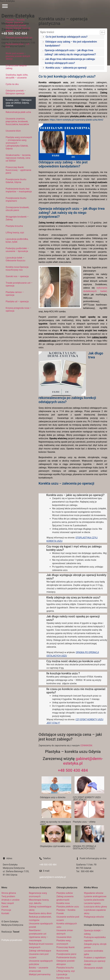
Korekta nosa (63, 903)
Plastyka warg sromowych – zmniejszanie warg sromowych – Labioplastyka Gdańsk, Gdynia (19, 143)
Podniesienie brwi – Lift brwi (17, 45)
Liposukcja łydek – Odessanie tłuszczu (15, 259)
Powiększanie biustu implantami (16, 199)
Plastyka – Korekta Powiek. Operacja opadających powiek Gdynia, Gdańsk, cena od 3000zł (18, 25)
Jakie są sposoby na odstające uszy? (55, 823)
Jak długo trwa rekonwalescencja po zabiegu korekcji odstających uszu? (70, 61)
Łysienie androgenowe (95, 896)
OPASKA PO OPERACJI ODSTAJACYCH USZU (84, 847)
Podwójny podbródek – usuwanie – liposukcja (17, 250)
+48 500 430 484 (73, 770)
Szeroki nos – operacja (17, 276)
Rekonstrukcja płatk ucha (18, 112)
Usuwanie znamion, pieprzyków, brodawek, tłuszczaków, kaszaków (17, 121)
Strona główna (9, 893)
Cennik (5, 907)
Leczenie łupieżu (92, 903)
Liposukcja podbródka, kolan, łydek (17, 240)
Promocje (6, 910)
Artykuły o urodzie (10, 900)
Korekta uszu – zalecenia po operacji (66, 68)
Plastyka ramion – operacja (15, 294)
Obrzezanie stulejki (93, 968)
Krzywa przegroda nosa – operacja (18, 309)
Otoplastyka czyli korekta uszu (55, 846)
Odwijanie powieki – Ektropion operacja (16, 92)
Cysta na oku (12, 84)
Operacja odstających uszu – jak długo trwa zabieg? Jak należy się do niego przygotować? (70, 52)
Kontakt (5, 913)
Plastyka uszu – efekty (84, 822)
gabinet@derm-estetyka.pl (53, 877)
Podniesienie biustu (66, 957)
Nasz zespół (8, 903)
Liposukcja (62, 974)
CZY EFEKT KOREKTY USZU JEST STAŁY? (87, 798)
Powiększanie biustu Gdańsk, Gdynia (16, 181)
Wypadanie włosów (94, 893)
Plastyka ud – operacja (17, 301)
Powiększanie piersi (66, 954)
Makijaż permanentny (40, 974)
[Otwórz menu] (5, 7)
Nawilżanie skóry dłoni (40, 913)
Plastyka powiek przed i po (19, 38)
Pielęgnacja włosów (94, 917)
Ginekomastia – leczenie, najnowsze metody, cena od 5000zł (18, 158)
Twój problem (8, 896)
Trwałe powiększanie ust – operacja (19, 284)
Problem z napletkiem (95, 958)
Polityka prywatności (12, 940)
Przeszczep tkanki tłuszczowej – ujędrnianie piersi (18, 170)
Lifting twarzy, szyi (15, 233)
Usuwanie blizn (13, 131)
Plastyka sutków (65, 893)
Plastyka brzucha (14, 226)
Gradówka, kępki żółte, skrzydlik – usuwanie (17, 76)
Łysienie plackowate (94, 900)
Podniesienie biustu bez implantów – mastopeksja (19, 190)
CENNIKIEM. (87, 745)
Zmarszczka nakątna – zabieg (17, 67)
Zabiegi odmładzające (40, 951)
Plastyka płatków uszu (68, 907)
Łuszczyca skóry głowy (96, 907)
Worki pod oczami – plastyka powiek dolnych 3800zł (18, 56)
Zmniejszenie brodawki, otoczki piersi (17, 209)
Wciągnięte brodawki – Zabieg (17, 218)
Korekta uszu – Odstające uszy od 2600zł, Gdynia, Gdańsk (19, 103)
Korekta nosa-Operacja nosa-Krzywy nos (17, 268)
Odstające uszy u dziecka (53, 797)
